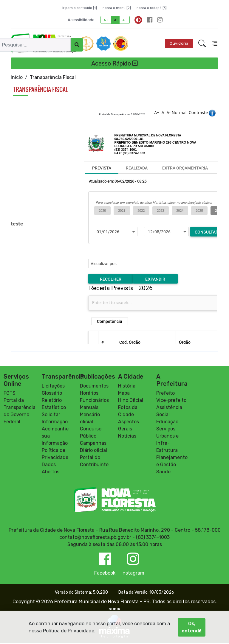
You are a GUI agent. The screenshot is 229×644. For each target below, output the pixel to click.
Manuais (89, 408)
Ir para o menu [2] (116, 8)
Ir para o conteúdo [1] (80, 8)
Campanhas (93, 444)
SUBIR (114, 610)
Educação (167, 423)
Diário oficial (93, 451)
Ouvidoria (179, 43)
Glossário (52, 394)
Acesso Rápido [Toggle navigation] (114, 63)
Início (17, 77)
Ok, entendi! (192, 627)
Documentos (94, 387)
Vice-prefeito (171, 401)
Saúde (163, 473)
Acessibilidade (81, 20)
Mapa (124, 394)
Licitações (53, 387)
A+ (106, 20)
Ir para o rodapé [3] (151, 8)
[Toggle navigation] (215, 43)
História (127, 387)
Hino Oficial (131, 401)
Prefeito (165, 394)
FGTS (10, 394)
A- (124, 20)
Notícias (127, 437)
